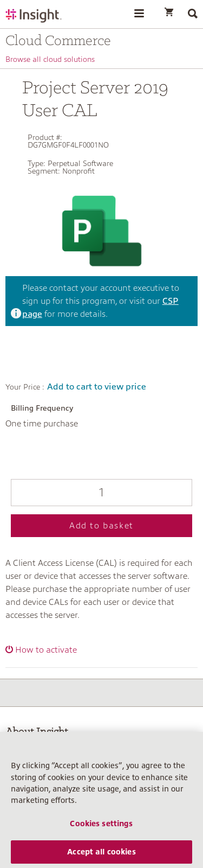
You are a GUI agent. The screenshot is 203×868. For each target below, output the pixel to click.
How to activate (46, 650)
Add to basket (101, 526)
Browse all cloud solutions (50, 59)
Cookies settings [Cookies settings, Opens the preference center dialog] (101, 827)
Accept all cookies (101, 855)
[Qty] (101, 493)
